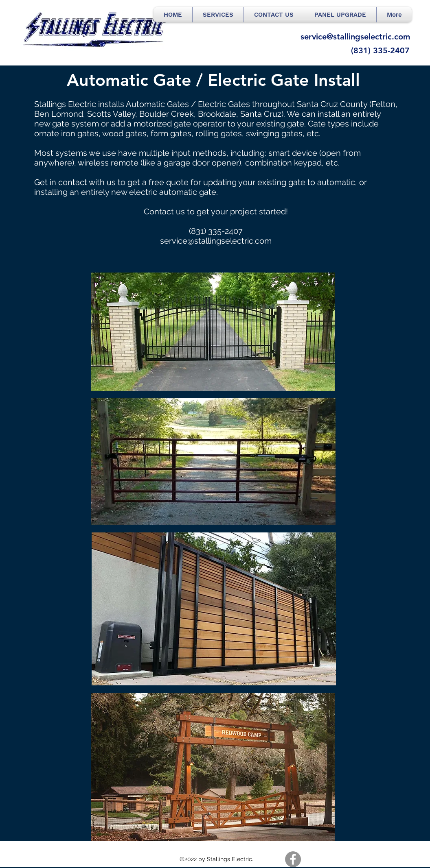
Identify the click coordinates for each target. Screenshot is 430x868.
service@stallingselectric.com (216, 241)
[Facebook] (293, 859)
